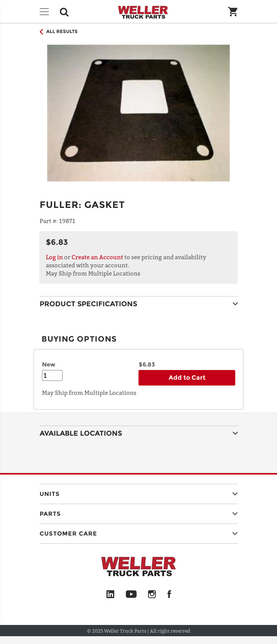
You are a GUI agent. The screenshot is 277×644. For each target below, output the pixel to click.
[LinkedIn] (110, 595)
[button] (139, 492)
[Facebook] (169, 595)
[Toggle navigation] (44, 12)
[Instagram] (152, 595)
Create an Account (97, 257)
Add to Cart (187, 378)
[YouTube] (131, 595)
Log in (54, 257)
